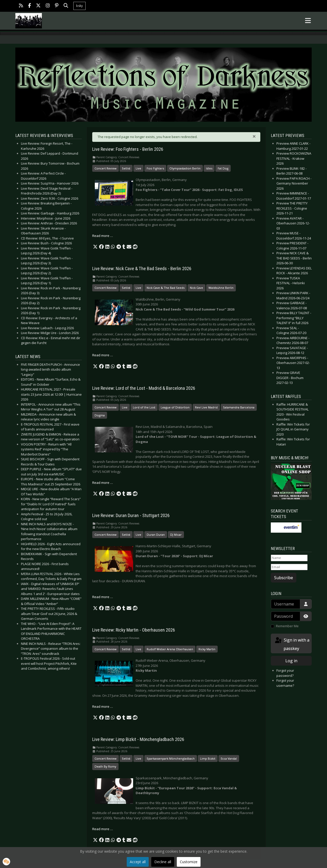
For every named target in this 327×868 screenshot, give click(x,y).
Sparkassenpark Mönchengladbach (171, 758)
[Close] (254, 136)
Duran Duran (156, 535)
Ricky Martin (207, 649)
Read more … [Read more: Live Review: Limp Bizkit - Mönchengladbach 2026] (103, 829)
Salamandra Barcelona (239, 407)
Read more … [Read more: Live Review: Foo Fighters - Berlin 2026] (103, 236)
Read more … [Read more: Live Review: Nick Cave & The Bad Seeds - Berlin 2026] (103, 355)
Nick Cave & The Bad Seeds (166, 288)
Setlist (126, 168)
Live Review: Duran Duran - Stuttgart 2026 (131, 516)
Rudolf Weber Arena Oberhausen (170, 649)
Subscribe (284, 578)
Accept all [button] (138, 862)
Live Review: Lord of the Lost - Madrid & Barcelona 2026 (144, 388)
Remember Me (287, 626)
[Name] (289, 558)
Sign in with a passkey (292, 644)
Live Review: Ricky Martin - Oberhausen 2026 (134, 630)
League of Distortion (175, 407)
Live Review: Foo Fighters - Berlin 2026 (128, 149)
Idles (209, 168)
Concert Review (106, 168)
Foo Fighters (155, 168)
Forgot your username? (285, 683)
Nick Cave (196, 288)
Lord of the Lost (144, 407)
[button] (95, 247)
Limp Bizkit (208, 758)
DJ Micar (176, 535)
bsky (79, 6)
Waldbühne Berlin (221, 288)
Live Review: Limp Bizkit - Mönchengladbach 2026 (138, 739)
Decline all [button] (163, 862)
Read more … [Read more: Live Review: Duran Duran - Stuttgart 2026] (103, 597)
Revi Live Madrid (206, 407)
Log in (291, 661)
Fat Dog (223, 168)
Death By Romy (105, 766)
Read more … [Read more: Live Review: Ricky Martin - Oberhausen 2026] (103, 706)
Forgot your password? (285, 673)
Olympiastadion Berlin (185, 168)
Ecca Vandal (229, 758)
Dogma (100, 415)
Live (138, 168)
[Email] (289, 567)
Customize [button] (189, 862)
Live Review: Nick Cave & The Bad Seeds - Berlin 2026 (142, 269)
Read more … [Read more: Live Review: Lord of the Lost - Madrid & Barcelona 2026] (103, 483)
